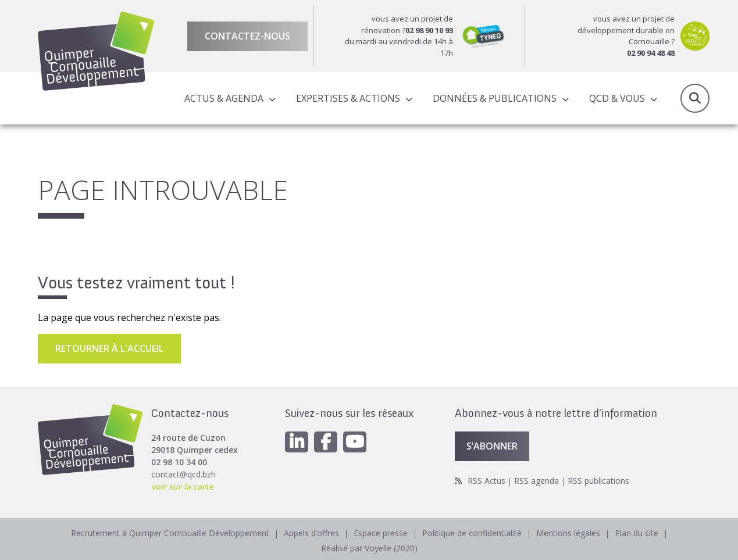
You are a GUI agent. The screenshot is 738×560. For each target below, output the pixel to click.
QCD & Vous (617, 98)
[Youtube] (355, 442)
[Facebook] (326, 442)
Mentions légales (568, 533)
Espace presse (381, 533)
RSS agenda (536, 481)
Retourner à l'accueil (109, 348)
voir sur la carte (182, 486)
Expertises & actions (348, 98)
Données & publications (495, 98)
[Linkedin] (297, 442)
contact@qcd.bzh (183, 474)
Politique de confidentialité (472, 533)
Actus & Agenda (224, 98)
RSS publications (598, 481)
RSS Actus (486, 481)
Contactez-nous (247, 36)
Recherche (695, 98)
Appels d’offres (311, 533)
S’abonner (492, 446)
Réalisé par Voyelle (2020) (369, 548)
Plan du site (637, 533)
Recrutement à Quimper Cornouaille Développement (170, 533)
